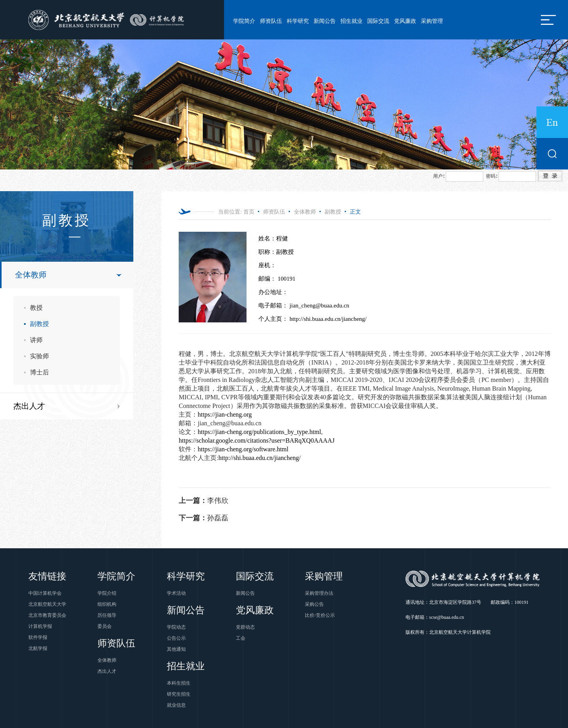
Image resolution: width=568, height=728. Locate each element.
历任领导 (107, 615)
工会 (241, 638)
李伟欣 (204, 501)
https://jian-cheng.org (225, 414)
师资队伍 (271, 21)
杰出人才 (29, 406)
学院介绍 (107, 593)
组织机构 (107, 604)
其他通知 (176, 649)
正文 (355, 212)
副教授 (39, 324)
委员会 (105, 626)
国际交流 (378, 21)
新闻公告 (325, 21)
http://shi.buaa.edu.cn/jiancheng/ (260, 458)
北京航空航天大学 (47, 604)
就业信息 (176, 705)
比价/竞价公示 (320, 615)
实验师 (39, 356)
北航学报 (38, 648)
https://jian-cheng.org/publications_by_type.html (259, 432)
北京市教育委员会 (47, 615)
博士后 (39, 372)
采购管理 (432, 21)
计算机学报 (40, 626)
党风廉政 (405, 21)
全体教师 (31, 275)
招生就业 (351, 21)
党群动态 (245, 627)
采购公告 (314, 604)
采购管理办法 (319, 593)
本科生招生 (179, 683)
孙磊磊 (204, 518)
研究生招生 (179, 694)
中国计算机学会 (45, 593)
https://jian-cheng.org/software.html (243, 449)
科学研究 (298, 21)
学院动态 (176, 627)
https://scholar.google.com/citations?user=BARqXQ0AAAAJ (257, 440)
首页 (249, 212)
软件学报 (38, 637)
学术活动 (176, 593)
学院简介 (244, 21)
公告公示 (176, 638)
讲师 (36, 340)
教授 (36, 308)
